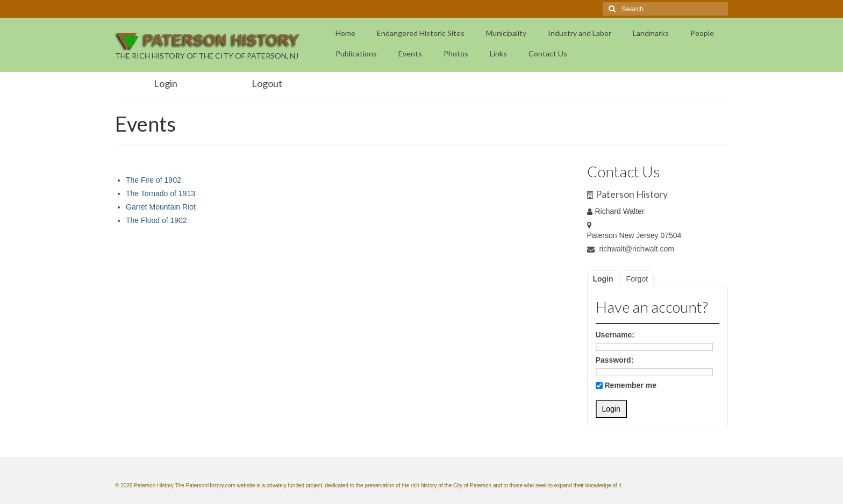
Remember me (626, 385)
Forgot (637, 279)
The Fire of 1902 (153, 180)
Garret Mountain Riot (161, 207)
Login (603, 279)
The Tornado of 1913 (160, 193)
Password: (615, 360)
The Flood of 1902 (156, 220)
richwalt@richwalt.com (631, 249)
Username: (615, 335)
